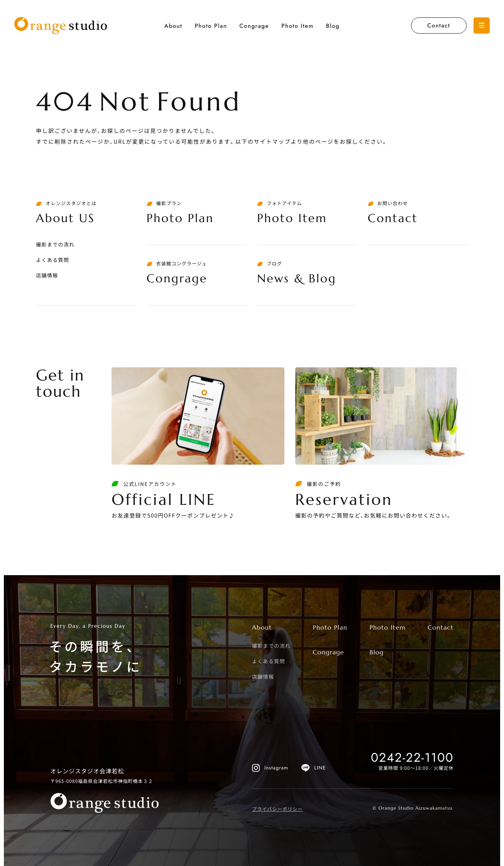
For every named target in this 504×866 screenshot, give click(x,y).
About (173, 26)
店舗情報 (47, 275)
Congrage (254, 26)
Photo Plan (211, 26)
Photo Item (298, 26)
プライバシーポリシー (277, 809)
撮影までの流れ (55, 244)
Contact (439, 25)
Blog (333, 26)
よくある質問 (52, 260)
